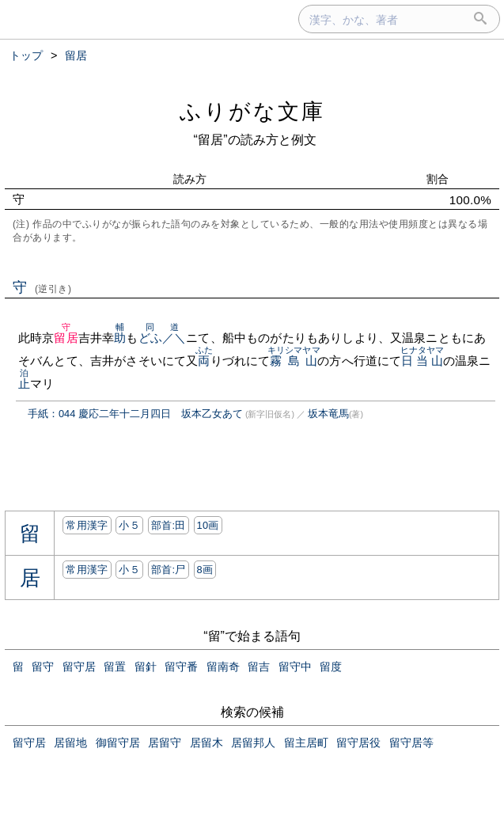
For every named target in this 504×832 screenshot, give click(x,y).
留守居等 (411, 743)
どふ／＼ (163, 338)
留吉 (259, 667)
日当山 (423, 361)
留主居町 (306, 743)
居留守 (165, 743)
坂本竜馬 (328, 414)
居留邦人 (253, 743)
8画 (205, 570)
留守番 (181, 667)
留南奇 (223, 667)
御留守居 (118, 743)
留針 (146, 667)
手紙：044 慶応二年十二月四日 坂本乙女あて (135, 414)
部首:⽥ (169, 525)
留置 (115, 667)
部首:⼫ (169, 570)
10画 (208, 525)
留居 (66, 338)
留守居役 (358, 743)
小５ (129, 525)
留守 (43, 667)
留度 (331, 667)
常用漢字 (87, 525)
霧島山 (294, 361)
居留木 (207, 743)
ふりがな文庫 (252, 111)
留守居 (79, 667)
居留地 (70, 743)
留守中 (295, 667)
